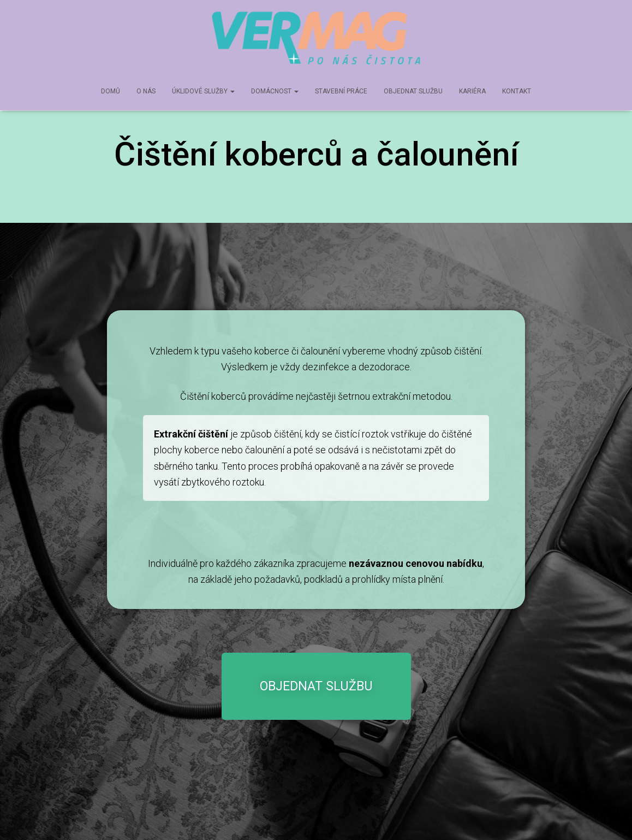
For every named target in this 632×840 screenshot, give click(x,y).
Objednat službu (413, 91)
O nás (146, 91)
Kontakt (517, 91)
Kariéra (472, 91)
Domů (111, 91)
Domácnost (275, 91)
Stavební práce (341, 91)
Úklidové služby (203, 91)
